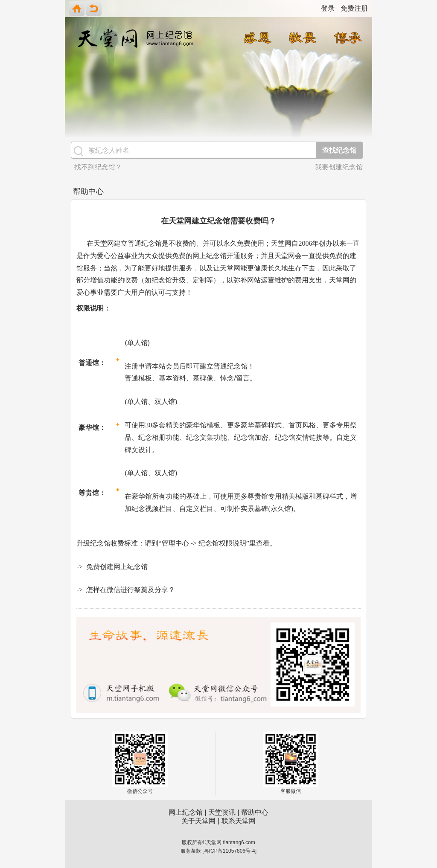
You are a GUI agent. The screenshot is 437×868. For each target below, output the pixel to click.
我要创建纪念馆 (339, 167)
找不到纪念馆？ (98, 167)
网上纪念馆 (186, 812)
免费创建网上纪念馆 (117, 567)
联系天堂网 (239, 821)
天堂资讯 (222, 812)
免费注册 (354, 8)
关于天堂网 (198, 821)
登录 (328, 8)
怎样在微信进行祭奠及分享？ (131, 590)
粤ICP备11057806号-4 (230, 851)
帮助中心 (255, 812)
